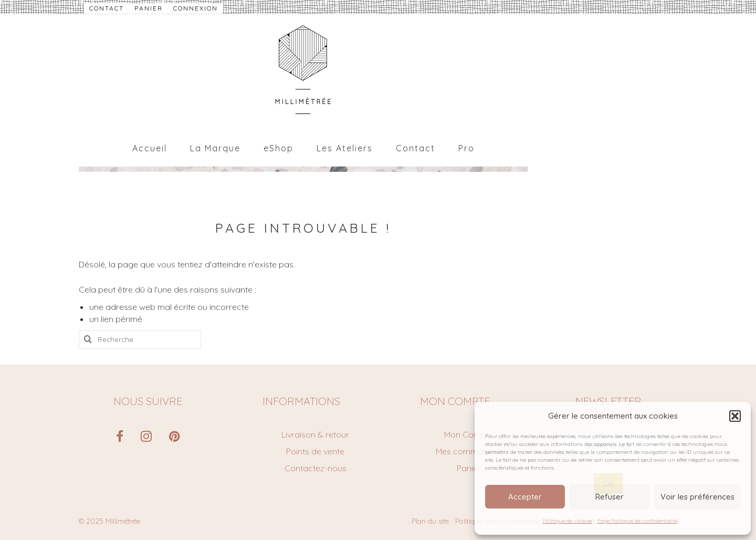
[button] (735, 416)
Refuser (610, 497)
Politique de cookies (568, 521)
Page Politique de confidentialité (638, 521)
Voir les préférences (697, 497)
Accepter (525, 497)
